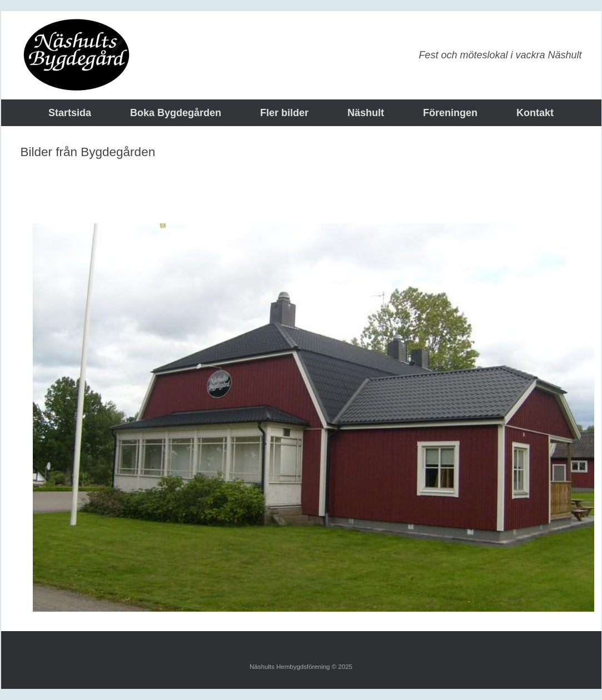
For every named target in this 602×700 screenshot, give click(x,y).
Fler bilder (284, 113)
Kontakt (535, 113)
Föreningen (450, 113)
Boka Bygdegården (176, 113)
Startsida (70, 113)
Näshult (366, 113)
